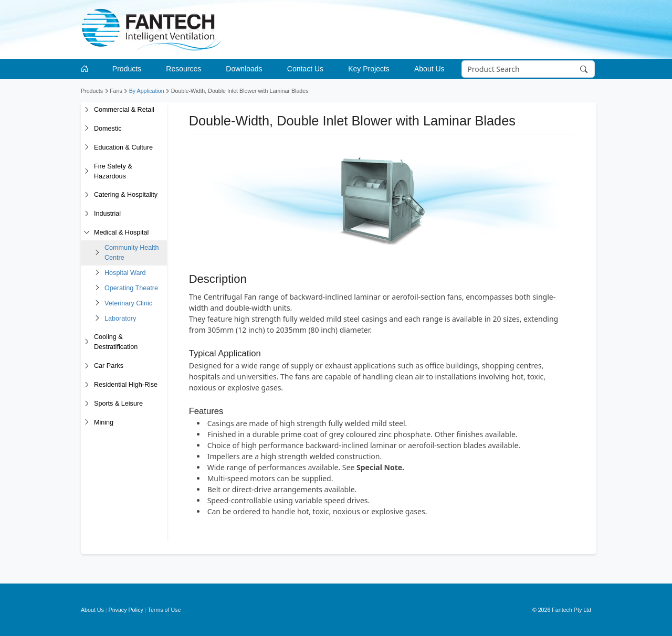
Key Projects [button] (369, 69)
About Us (92, 610)
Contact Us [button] (305, 69)
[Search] (528, 69)
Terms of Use (165, 610)
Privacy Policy (126, 610)
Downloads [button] (244, 69)
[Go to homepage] (86, 69)
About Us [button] (429, 69)
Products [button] (127, 69)
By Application (147, 91)
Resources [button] (183, 69)
